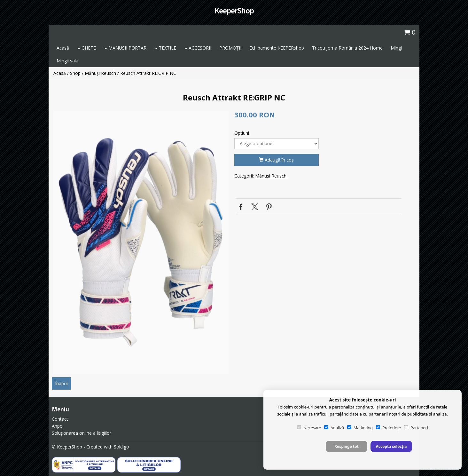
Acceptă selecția (391, 446)
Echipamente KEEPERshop (277, 48)
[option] (141, 242)
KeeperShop (234, 11)
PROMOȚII (230, 48)
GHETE (87, 48)
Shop (75, 73)
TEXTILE (166, 48)
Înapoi (61, 383)
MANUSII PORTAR (125, 48)
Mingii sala (67, 61)
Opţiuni (242, 133)
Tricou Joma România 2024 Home (347, 48)
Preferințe (388, 428)
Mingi (396, 48)
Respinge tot (347, 446)
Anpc (57, 426)
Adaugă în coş (276, 160)
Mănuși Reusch (100, 73)
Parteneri (416, 428)
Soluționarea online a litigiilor (82, 433)
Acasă (63, 48)
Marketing (360, 428)
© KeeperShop (67, 447)
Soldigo (121, 447)
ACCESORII (198, 48)
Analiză (334, 428)
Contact (60, 419)
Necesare (309, 428)
